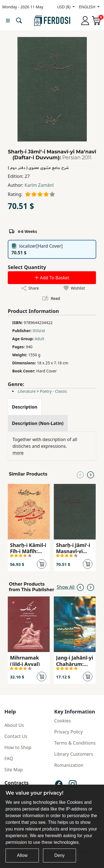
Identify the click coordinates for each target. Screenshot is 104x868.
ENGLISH (88, 7)
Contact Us (16, 736)
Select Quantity (27, 267)
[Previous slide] (80, 474)
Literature (27, 391)
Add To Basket (52, 278)
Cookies (63, 721)
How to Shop (18, 747)
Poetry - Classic (54, 391)
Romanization (69, 765)
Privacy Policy (69, 732)
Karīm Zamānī (39, 185)
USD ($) (64, 7)
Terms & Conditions (75, 743)
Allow (22, 855)
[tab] (25, 407)
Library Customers (74, 754)
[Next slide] (91, 474)
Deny (59, 855)
